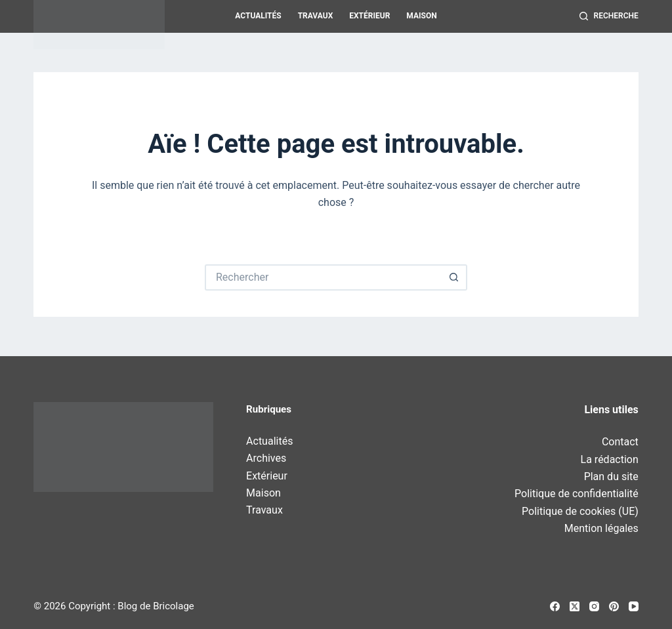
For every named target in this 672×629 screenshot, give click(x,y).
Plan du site (611, 477)
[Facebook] (555, 606)
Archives (266, 458)
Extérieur (369, 16)
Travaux (316, 16)
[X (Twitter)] (575, 606)
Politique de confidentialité (577, 494)
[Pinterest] (614, 606)
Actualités (258, 16)
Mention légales (601, 528)
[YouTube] (634, 606)
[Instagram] (594, 606)
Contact (620, 442)
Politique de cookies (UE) (580, 511)
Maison (421, 16)
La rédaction (610, 459)
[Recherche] (609, 16)
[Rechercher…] (323, 277)
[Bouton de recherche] (454, 277)
